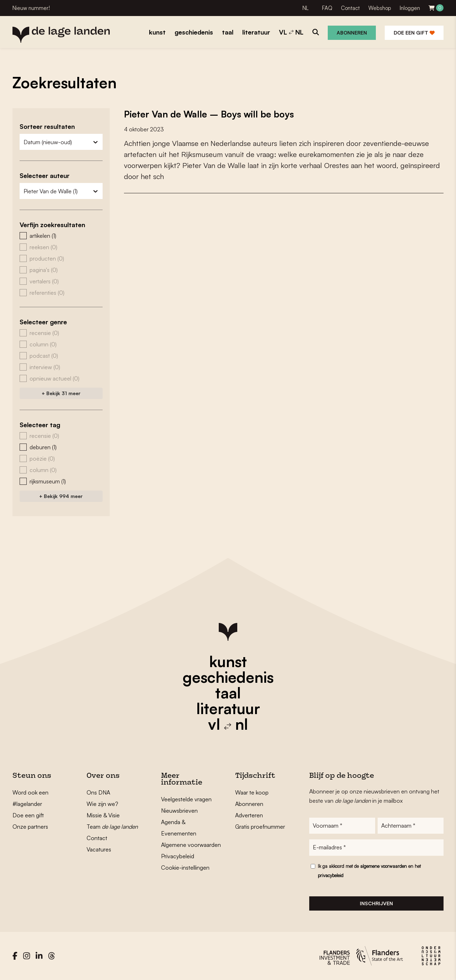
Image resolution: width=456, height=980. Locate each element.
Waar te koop (252, 792)
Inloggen (410, 8)
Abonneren (352, 33)
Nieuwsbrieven (179, 811)
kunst (228, 661)
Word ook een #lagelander (30, 798)
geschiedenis (228, 677)
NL (305, 8)
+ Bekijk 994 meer (61, 496)
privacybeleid (331, 876)
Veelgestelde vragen (186, 799)
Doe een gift (414, 33)
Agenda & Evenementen (179, 828)
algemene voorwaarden (384, 866)
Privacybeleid (178, 856)
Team (112, 827)
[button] (61, 236)
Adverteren (249, 815)
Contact (350, 8)
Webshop (380, 8)
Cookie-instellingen (185, 868)
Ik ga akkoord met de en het (369, 871)
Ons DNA (98, 792)
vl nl (228, 724)
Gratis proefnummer (260, 827)
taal (228, 693)
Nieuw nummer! (31, 8)
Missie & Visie (103, 815)
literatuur (228, 708)
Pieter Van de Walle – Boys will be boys (211, 114)
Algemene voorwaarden (191, 845)
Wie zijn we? (102, 804)
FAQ (327, 8)
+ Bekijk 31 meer (61, 393)
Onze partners (30, 827)
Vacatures (99, 849)
